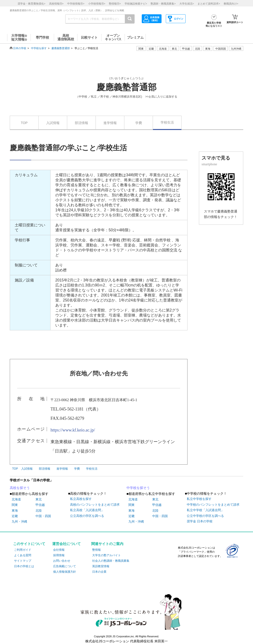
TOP (24, 123)
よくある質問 (23, 555)
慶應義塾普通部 (61, 48)
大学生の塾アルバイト (106, 555)
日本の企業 (99, 572)
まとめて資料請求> (209, 4)
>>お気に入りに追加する (161, 97)
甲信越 (40, 505)
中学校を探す (39, 48)
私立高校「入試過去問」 (87, 510)
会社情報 (59, 550)
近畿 (15, 516)
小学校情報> (97, 4)
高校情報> (56, 4)
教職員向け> (231, 4)
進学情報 (110, 123)
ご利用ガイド (23, 550)
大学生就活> (187, 4)
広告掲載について (65, 566)
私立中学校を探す (199, 499)
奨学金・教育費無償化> (31, 4)
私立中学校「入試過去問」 (205, 510)
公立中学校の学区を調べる (205, 516)
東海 (15, 511)
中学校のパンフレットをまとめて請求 (213, 505)
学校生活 (167, 122)
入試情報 (53, 123)
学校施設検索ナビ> (136, 4)
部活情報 (81, 123)
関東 (15, 505)
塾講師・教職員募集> (163, 4)
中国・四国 (43, 516)
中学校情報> (76, 4)
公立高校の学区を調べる (87, 516)
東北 (39, 499)
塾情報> (115, 4)
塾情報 (96, 550)
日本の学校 (20, 48)
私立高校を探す (81, 499)
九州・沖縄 (19, 522)
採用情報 (59, 555)
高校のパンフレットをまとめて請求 (95, 505)
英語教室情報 (101, 566)
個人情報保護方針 (65, 572)
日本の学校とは (24, 566)
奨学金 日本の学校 (200, 521)
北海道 (163, 49)
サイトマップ (23, 561)
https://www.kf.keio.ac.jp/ (73, 430)
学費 (139, 123)
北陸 (39, 511)
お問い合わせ (62, 561)
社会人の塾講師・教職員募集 (111, 561)
